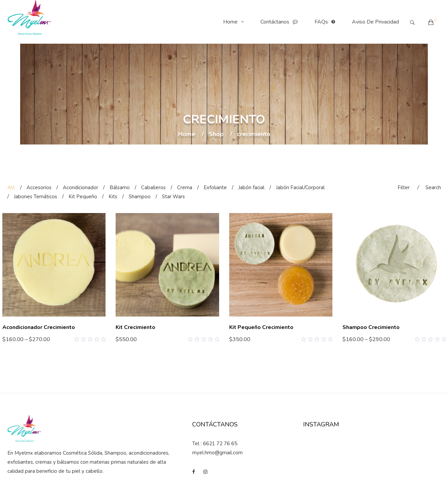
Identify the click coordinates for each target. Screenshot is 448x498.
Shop (216, 134)
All (11, 188)
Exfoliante (215, 188)
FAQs (327, 22)
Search (433, 188)
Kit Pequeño (83, 197)
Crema (185, 188)
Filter (404, 188)
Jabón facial (251, 188)
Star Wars (173, 197)
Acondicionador (80, 188)
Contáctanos (281, 22)
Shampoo (140, 197)
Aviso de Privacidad (375, 22)
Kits (113, 197)
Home (235, 22)
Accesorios (39, 188)
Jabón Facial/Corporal (300, 188)
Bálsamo (120, 188)
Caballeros (153, 188)
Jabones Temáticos (35, 197)
